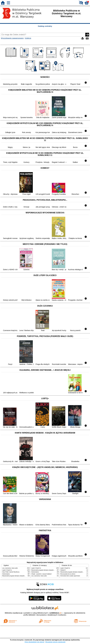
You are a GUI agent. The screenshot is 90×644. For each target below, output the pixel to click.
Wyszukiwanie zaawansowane (12, 38)
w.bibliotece (55, 613)
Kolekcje (28, 38)
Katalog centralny (45, 26)
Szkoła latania (6, 574)
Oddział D (63, 570)
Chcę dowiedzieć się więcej (34, 642)
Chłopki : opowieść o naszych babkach (41, 574)
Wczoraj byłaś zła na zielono (68, 574)
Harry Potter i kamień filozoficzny (11, 572)
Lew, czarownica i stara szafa (10, 568)
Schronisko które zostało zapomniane (70, 576)
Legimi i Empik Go (7, 570)
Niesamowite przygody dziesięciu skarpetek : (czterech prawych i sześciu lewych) (24, 576)
